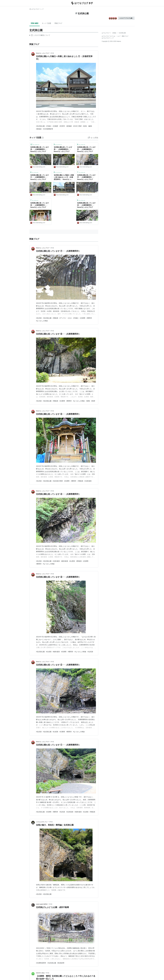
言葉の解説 (35, 23)
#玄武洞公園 (40, 126)
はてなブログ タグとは (108, 36)
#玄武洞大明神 (58, 481)
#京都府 (55, 126)
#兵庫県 (83, 318)
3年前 (51, 822)
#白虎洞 (72, 561)
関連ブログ (58, 23)
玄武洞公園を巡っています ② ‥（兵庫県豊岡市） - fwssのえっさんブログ (86, 149)
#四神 (93, 401)
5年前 (51, 904)
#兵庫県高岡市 (41, 963)
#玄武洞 (39, 318)
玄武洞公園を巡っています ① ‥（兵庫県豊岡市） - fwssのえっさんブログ (40, 177)
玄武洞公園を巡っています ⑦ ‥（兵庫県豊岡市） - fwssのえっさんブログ (86, 177)
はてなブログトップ (108, 38)
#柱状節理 (61, 963)
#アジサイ (63, 318)
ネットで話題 (46, 23)
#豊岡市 (89, 318)
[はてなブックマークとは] (43, 138)
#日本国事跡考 (48, 129)
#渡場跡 (69, 126)
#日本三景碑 (77, 126)
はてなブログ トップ (36, 9)
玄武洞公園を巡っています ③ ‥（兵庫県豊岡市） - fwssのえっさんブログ (40, 149)
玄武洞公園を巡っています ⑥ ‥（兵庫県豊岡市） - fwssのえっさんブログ (63, 149)
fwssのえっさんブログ (43, 53)
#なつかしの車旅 (42, 321)
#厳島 (90, 126)
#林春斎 (39, 129)
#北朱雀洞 (88, 481)
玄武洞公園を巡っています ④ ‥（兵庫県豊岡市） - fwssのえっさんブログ (86, 205)
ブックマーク (35, 144)
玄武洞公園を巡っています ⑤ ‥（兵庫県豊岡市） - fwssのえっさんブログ (40, 205)
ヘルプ (119, 36)
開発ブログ (125, 36)
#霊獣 (88, 401)
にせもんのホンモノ (42, 822)
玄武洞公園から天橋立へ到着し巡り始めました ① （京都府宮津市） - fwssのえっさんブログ (64, 177)
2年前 (52, 53)
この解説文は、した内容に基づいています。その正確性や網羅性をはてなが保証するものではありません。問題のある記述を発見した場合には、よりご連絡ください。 (40, 36)
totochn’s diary (40, 973)
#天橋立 (49, 126)
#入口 (70, 318)
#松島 (85, 126)
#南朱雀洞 (64, 561)
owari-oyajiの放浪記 (42, 904)
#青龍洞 (55, 318)
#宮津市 (62, 126)
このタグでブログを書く (126, 18)
